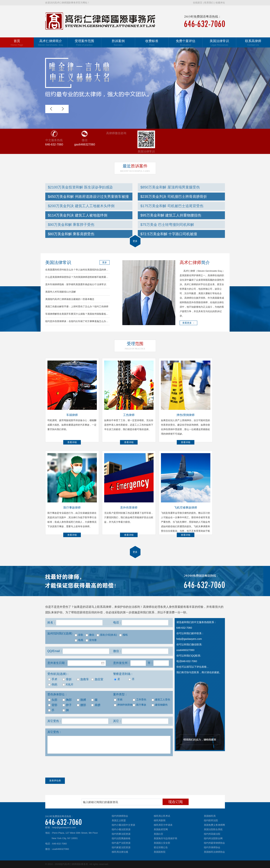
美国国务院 (160, 852)
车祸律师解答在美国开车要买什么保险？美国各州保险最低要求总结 (80, 314)
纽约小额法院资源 (121, 829)
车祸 (118, 700)
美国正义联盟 (119, 820)
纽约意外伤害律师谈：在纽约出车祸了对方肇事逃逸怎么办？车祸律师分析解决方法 (88, 321)
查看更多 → (189, 323)
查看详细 (72, 442)
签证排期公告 (161, 847)
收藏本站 (220, 3)
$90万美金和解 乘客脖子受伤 (71, 225)
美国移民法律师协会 (214, 852)
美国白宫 (158, 834)
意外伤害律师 (129, 508)
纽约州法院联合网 (213, 838)
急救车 (83, 679)
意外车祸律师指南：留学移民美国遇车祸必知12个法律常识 (76, 284)
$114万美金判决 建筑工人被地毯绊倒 (78, 215)
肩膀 (96, 705)
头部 (53, 700)
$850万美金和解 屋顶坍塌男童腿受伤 (170, 187)
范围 (135, 344)
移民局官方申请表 (163, 825)
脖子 (67, 705)
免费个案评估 (186, 43)
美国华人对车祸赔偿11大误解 (61, 292)
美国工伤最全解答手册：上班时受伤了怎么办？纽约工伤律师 (77, 307)
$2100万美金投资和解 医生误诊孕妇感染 (80, 187)
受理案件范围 (84, 43)
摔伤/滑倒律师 (186, 415)
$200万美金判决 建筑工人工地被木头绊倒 (81, 206)
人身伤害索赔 (175, 607)
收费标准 (152, 43)
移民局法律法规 (120, 852)
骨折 (67, 679)
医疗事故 (139, 705)
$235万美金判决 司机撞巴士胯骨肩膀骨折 (174, 197)
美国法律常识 (219, 43)
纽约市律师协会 (212, 847)
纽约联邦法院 (211, 820)
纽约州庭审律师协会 (214, 843)
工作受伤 (139, 700)
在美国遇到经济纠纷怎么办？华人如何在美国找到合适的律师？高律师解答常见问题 (88, 270)
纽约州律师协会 (120, 816)
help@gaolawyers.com (64, 827)
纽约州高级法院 (212, 834)
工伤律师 (129, 415)
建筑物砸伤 (160, 705)
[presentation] (73, 768)
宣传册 (91, 640)
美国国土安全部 (162, 843)
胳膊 (81, 700)
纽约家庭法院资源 (121, 847)
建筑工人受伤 (161, 700)
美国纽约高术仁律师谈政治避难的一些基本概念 (70, 299)
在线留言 (198, 3)
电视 (79, 640)
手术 (53, 679)
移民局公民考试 (162, 816)
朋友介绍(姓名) (107, 635)
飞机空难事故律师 (186, 508)
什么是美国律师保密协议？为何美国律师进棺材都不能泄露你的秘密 (80, 277)
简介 (195, 263)
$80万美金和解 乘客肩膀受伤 (71, 234)
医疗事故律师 (72, 508)
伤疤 (53, 684)
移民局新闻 (160, 820)
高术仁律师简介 (51, 43)
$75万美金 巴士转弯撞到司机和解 (167, 225)
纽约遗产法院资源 (121, 843)
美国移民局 (210, 816)
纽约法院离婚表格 (121, 838)
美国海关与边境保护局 (165, 838)
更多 (135, 241)
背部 (53, 705)
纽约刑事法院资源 (121, 834)
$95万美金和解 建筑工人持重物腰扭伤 (171, 215)
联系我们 (209, 3)
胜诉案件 (135, 166)
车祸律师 (72, 415)
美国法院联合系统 (213, 829)
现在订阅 (176, 802)
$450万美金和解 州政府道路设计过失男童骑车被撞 (88, 197)
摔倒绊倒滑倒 (123, 705)
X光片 (68, 684)
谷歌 (79, 635)
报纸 (124, 635)
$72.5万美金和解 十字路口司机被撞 (169, 234)
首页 (17, 43)
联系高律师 (253, 43)
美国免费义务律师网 (214, 825)
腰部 (81, 705)
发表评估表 (55, 781)
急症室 (97, 679)
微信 (90, 635)
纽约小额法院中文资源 (123, 825)
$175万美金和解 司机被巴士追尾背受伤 (172, 206)
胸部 (67, 700)
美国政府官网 (161, 829)
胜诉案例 (118, 43)
